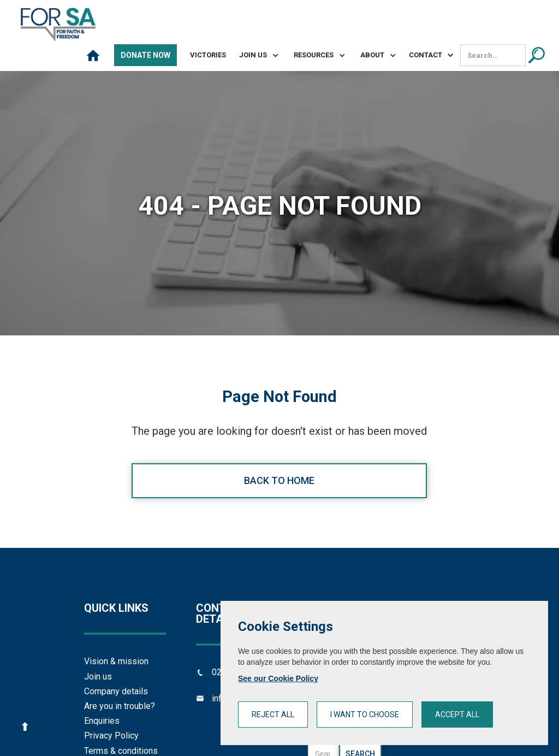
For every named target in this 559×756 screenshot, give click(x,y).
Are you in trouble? (120, 706)
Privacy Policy (111, 736)
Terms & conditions (121, 751)
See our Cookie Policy (278, 678)
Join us (98, 677)
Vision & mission (116, 661)
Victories (208, 55)
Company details (116, 691)
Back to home (279, 480)
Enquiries (102, 721)
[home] (58, 25)
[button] (254, 55)
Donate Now (145, 55)
